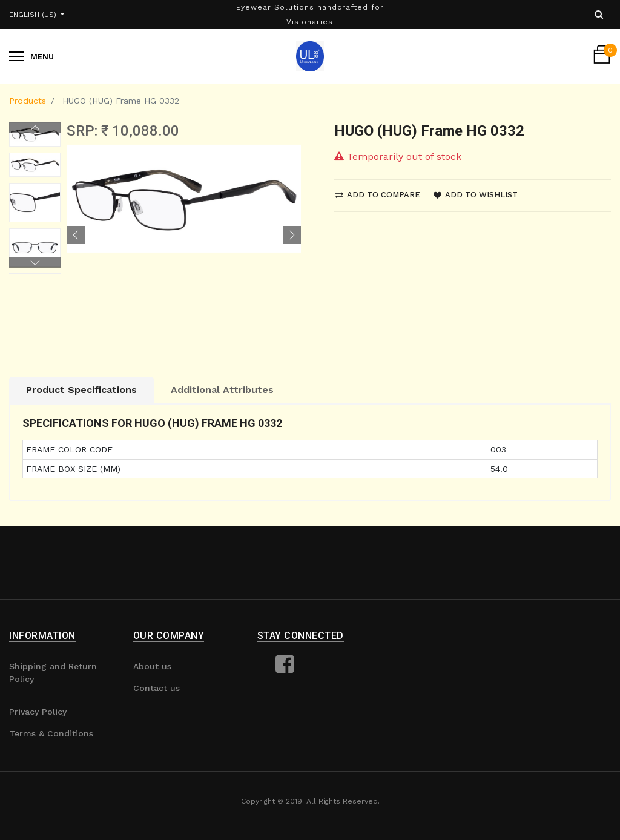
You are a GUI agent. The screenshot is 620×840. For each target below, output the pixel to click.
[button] (76, 235)
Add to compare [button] (378, 195)
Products (28, 101)
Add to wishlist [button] (476, 195)
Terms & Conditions (51, 733)
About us (152, 666)
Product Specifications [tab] (81, 390)
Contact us (157, 688)
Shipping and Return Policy (53, 673)
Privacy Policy (38, 712)
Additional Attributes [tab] (222, 390)
